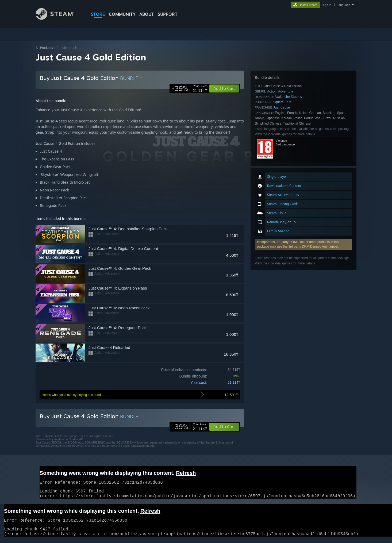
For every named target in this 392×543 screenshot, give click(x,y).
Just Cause (282, 107)
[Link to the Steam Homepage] (59, 18)
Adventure (286, 91)
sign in (327, 5)
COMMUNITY (122, 14)
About (147, 14)
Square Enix (282, 102)
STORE (98, 14)
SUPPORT (168, 14)
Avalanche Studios (288, 97)
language (344, 5)
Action (272, 91)
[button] (224, 427)
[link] (189, 88)
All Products (44, 48)
